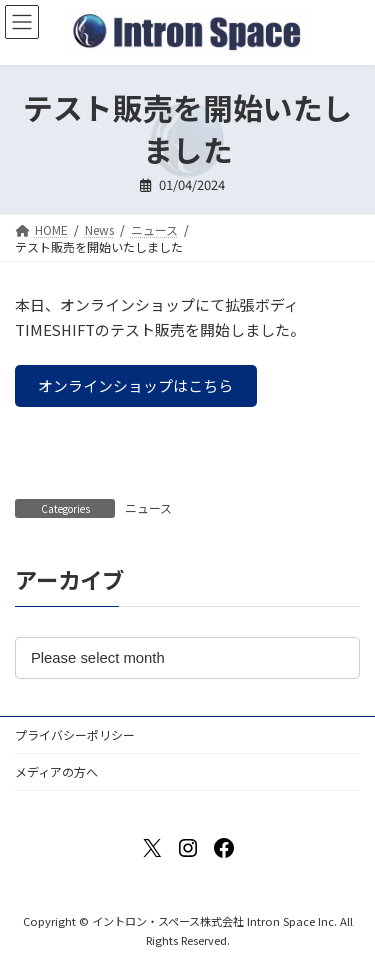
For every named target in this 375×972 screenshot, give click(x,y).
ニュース (148, 507)
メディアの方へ (56, 771)
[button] (136, 386)
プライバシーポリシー (75, 734)
